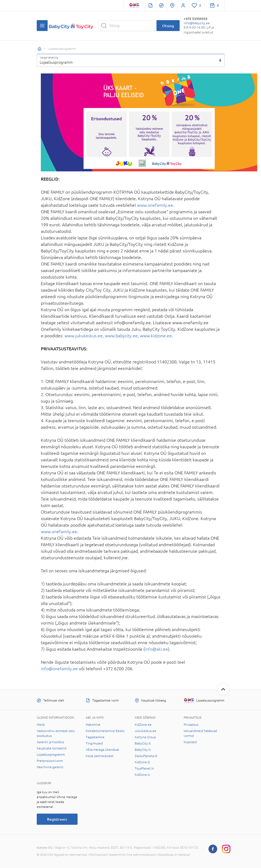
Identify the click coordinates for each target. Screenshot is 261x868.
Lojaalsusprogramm (51, 755)
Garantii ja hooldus (50, 742)
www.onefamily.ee (155, 205)
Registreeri (57, 819)
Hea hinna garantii (50, 767)
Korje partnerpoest (100, 756)
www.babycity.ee (121, 336)
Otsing (168, 26)
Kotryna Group (145, 737)
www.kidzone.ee (156, 336)
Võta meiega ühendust (102, 750)
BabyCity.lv (143, 750)
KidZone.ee (143, 725)
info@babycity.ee (197, 23)
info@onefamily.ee (59, 669)
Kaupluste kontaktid (52, 748)
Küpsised (190, 742)
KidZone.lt (142, 762)
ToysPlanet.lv (144, 768)
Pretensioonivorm (50, 761)
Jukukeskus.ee (145, 731)
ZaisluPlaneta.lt (146, 756)
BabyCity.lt (143, 743)
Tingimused (94, 743)
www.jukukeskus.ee (84, 336)
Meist (41, 725)
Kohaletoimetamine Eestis (105, 731)
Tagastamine (95, 737)
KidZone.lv (142, 775)
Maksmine (93, 725)
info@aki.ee (156, 649)
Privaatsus (191, 725)
